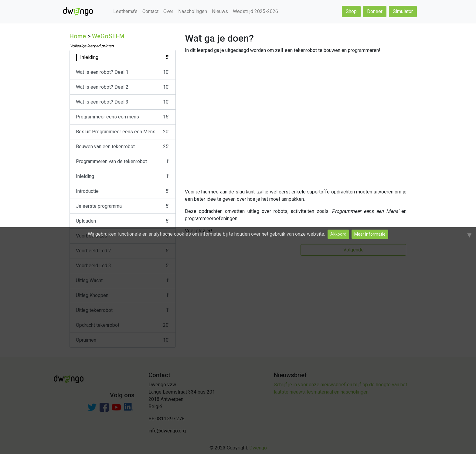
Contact (150, 11)
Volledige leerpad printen (92, 46)
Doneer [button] (375, 11)
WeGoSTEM (108, 36)
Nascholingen (193, 11)
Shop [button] (351, 11)
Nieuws (220, 11)
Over (168, 11)
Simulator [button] (403, 11)
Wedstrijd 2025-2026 (255, 11)
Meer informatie (370, 234)
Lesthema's (125, 11)
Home (78, 36)
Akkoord (338, 234)
